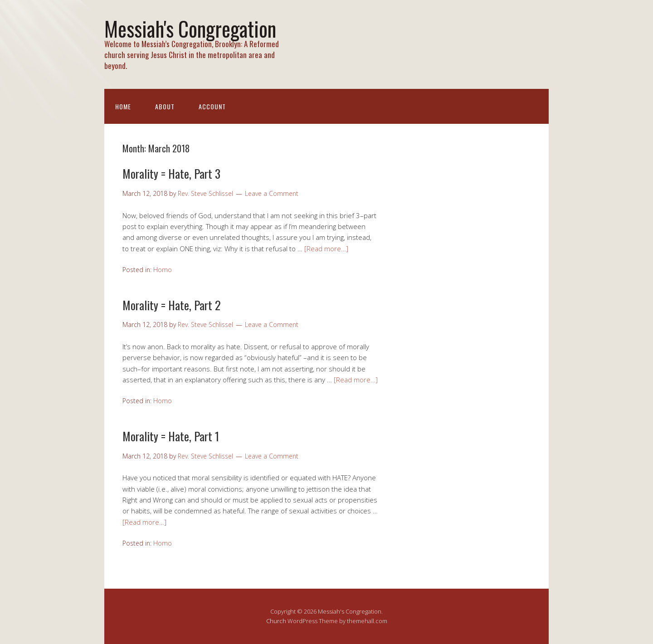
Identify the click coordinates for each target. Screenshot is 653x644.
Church (276, 621)
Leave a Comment (272, 193)
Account (212, 106)
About (165, 106)
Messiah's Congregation (190, 28)
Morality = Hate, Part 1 (171, 436)
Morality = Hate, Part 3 (171, 173)
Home (123, 106)
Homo (163, 270)
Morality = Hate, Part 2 (172, 305)
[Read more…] (326, 249)
